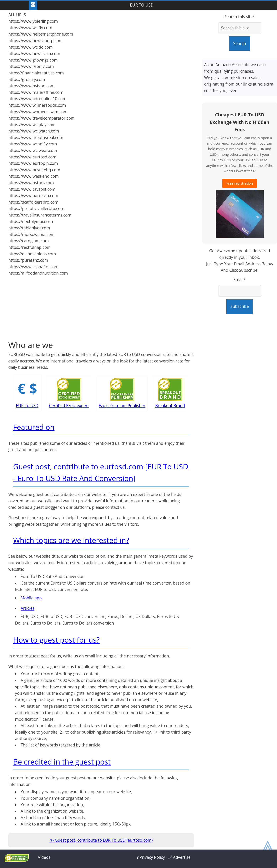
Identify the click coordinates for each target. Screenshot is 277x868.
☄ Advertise (179, 857)
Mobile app (31, 598)
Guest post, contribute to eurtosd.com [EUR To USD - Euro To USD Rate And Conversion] (101, 472)
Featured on (34, 427)
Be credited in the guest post (62, 762)
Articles (28, 608)
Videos (44, 857)
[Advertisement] (101, 305)
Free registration (240, 183)
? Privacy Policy (151, 857)
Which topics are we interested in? (71, 540)
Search (240, 43)
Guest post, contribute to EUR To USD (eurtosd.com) (104, 840)
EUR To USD (142, 5)
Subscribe (240, 306)
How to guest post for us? (56, 640)
